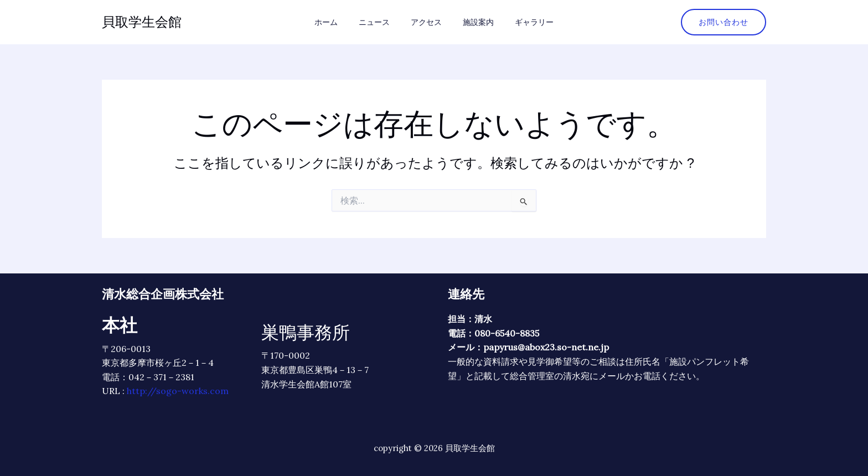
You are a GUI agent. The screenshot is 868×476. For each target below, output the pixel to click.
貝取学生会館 (142, 22)
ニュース (380, 22)
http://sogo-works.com (178, 391)
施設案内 (473, 22)
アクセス (426, 22)
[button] (724, 22)
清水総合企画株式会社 (163, 294)
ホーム (337, 22)
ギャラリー (523, 22)
